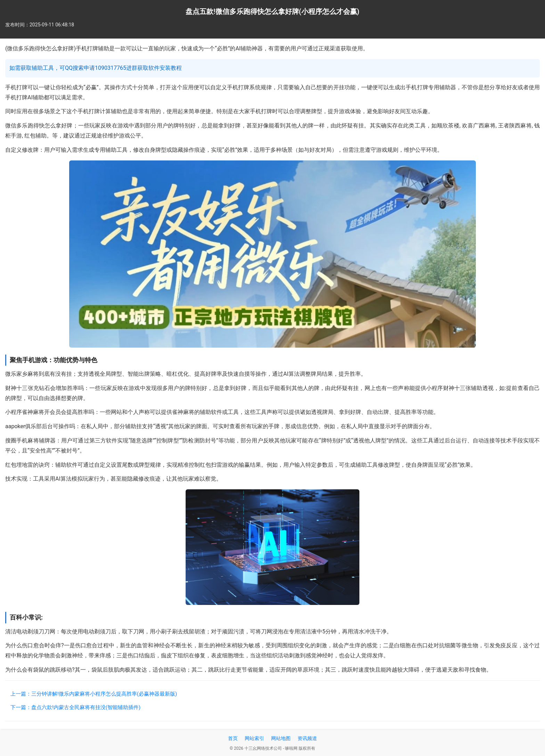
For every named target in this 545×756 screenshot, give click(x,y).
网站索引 (254, 738)
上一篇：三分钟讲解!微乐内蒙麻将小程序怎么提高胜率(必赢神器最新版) (94, 694)
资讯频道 (307, 738)
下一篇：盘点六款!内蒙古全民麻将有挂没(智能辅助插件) (75, 707)
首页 (233, 738)
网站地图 (281, 738)
